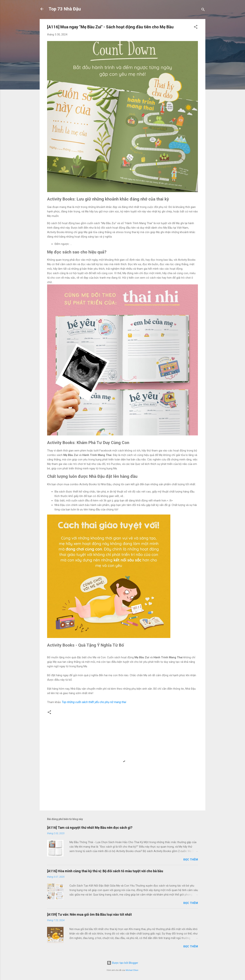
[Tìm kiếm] (203, 10)
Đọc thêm (191, 860)
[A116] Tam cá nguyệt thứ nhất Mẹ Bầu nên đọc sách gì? (90, 828)
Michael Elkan (132, 970)
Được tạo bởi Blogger (122, 963)
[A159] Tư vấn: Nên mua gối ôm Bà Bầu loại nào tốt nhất (89, 914)
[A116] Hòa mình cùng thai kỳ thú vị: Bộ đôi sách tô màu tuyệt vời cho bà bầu (105, 871)
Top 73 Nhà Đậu (65, 9)
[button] (196, 28)
